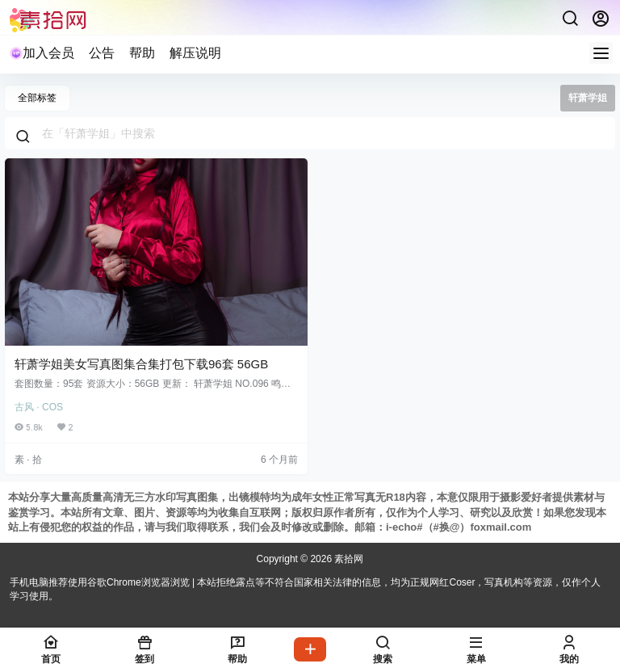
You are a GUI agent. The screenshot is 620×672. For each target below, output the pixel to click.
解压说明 (195, 53)
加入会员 (42, 53)
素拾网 (348, 559)
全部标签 (37, 98)
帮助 (142, 53)
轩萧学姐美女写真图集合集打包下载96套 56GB (141, 364)
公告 (102, 53)
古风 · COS (39, 407)
